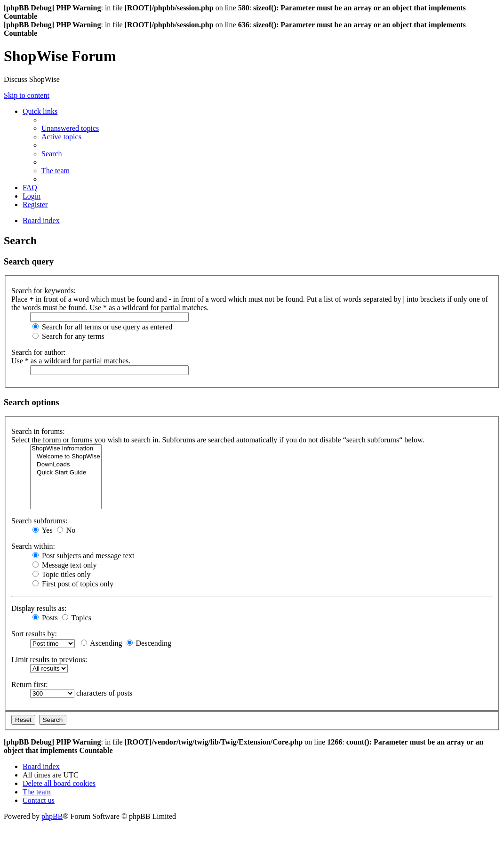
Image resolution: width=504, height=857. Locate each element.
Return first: (30, 685)
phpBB (52, 816)
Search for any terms (68, 336)
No (66, 530)
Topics (77, 618)
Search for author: (39, 352)
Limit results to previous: (49, 660)
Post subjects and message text (83, 556)
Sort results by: (34, 634)
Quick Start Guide (66, 473)
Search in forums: (38, 431)
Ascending (102, 643)
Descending (149, 643)
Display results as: (39, 608)
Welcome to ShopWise (66, 457)
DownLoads (66, 465)
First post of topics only (73, 584)
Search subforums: (40, 521)
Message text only (64, 565)
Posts (45, 618)
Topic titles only (61, 574)
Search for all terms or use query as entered (102, 327)
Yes (43, 530)
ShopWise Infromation (66, 449)
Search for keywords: (44, 291)
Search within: (33, 546)
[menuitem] (70, 128)
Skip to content (27, 95)
